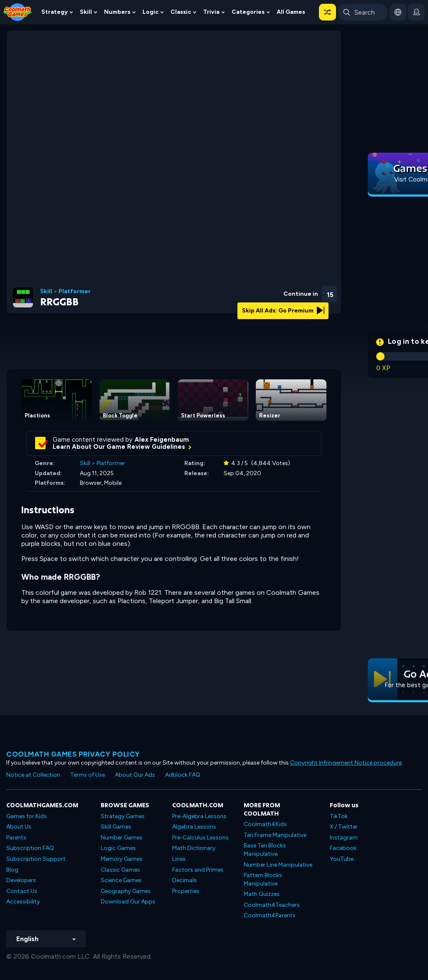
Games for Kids (27, 816)
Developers (21, 880)
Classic (181, 12)
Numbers (117, 12)
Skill (86, 12)
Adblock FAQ (183, 775)
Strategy (55, 12)
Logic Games (118, 848)
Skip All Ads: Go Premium (283, 311)
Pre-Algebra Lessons (199, 816)
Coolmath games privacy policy (73, 754)
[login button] (416, 12)
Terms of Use (88, 775)
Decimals (185, 880)
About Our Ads (135, 775)
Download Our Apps (128, 902)
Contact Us (22, 891)
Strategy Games (123, 816)
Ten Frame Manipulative (275, 835)
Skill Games (116, 827)
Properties (186, 891)
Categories (248, 12)
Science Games (121, 880)
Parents (16, 838)
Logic (150, 12)
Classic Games (120, 870)
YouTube (342, 859)
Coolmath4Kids (265, 824)
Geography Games (126, 891)
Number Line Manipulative (278, 865)
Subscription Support (36, 859)
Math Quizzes (262, 894)
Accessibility (23, 902)
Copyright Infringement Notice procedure (346, 763)
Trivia (211, 12)
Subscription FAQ (30, 848)
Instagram (344, 838)
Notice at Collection (33, 775)
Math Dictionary (194, 848)
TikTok (339, 816)
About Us (19, 827)
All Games (291, 12)
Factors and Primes (198, 870)
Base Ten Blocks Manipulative (265, 850)
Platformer (75, 292)
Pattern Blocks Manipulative (263, 879)
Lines (179, 859)
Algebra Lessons (194, 827)
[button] (327, 12)
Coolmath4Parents (270, 915)
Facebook (343, 848)
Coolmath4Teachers (272, 905)
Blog (12, 870)
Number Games (122, 838)
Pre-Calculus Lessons (200, 838)
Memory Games (122, 859)
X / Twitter (344, 827)
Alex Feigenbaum (162, 440)
